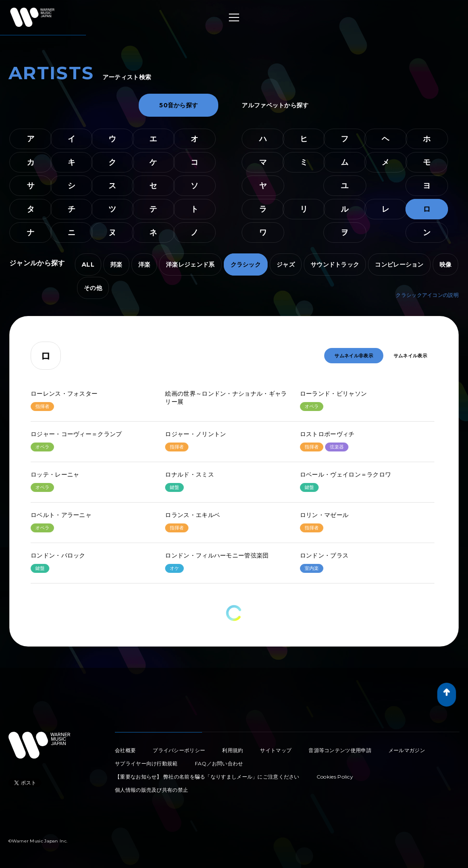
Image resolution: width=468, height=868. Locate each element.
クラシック (246, 264)
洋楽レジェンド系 (190, 264)
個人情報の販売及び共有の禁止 (151, 790)
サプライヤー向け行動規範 (146, 763)
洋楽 (144, 264)
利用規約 (233, 750)
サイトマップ (276, 750)
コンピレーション (399, 264)
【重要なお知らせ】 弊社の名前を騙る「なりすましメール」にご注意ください (207, 777)
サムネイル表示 (410, 356)
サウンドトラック (335, 264)
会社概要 (125, 750)
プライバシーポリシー (179, 750)
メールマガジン (407, 750)
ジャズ (286, 264)
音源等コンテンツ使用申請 (340, 750)
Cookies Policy (335, 777)
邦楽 (116, 264)
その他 (93, 288)
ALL (88, 264)
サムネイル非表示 (354, 356)
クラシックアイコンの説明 (427, 295)
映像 (446, 264)
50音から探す (178, 105)
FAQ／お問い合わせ (219, 763)
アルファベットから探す (275, 105)
